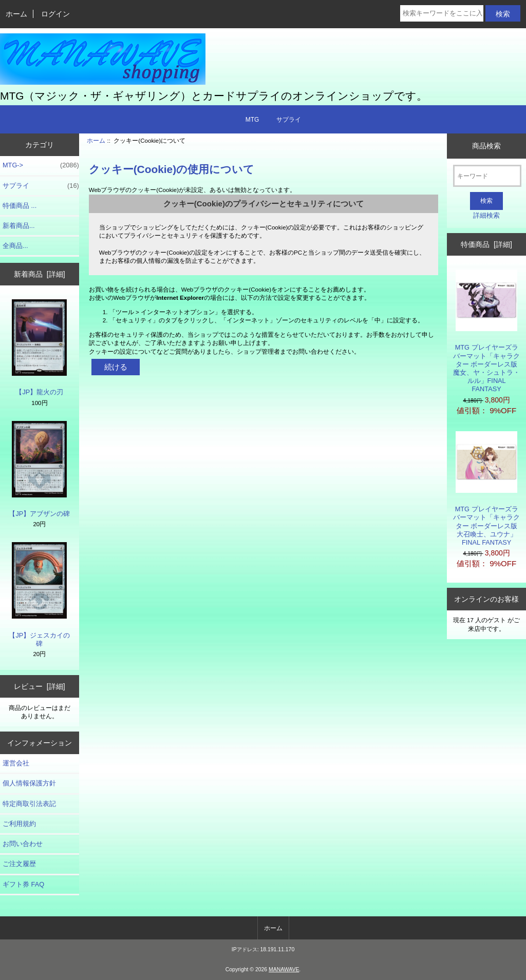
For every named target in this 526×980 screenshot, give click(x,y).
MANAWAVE (284, 969)
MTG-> (41, 165)
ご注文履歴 (19, 864)
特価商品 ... (20, 206)
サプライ (289, 120)
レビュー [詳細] (39, 686)
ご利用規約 (19, 824)
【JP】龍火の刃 (39, 348)
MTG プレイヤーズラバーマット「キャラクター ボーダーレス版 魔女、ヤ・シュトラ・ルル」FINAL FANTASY (486, 331)
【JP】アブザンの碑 (39, 469)
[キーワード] (487, 176)
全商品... (15, 246)
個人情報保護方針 (29, 783)
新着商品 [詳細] (39, 274)
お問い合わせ (23, 844)
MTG (252, 120)
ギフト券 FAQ (23, 884)
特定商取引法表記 (29, 804)
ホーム (16, 14)
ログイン (55, 14)
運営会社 (16, 763)
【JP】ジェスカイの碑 (39, 595)
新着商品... (19, 226)
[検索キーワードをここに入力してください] (442, 13)
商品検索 (486, 146)
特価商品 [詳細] (486, 244)
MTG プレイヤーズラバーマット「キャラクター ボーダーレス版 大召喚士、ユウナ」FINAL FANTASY (486, 489)
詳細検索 (486, 215)
